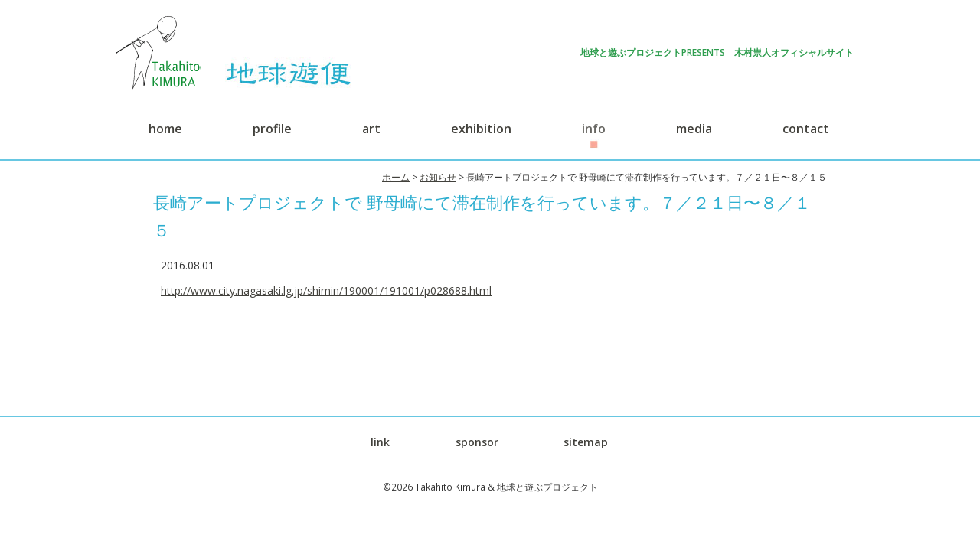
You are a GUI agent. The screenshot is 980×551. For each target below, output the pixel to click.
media (694, 129)
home (165, 129)
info (594, 129)
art (371, 129)
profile (272, 129)
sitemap (586, 442)
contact (806, 129)
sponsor (477, 442)
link (380, 442)
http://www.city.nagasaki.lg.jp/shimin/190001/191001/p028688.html (326, 290)
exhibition (481, 129)
